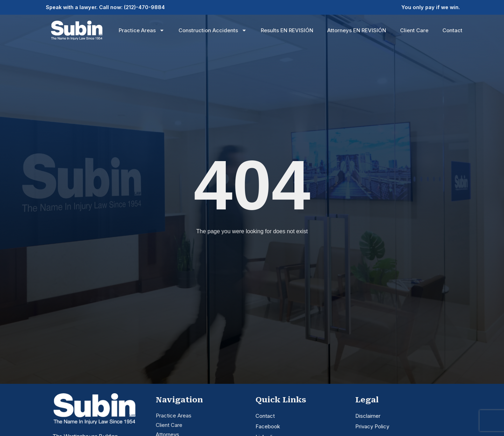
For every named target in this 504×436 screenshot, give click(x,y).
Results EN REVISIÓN (287, 30)
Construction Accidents (213, 30)
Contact (452, 30)
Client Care (414, 30)
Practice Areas (142, 30)
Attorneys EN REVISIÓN (357, 30)
